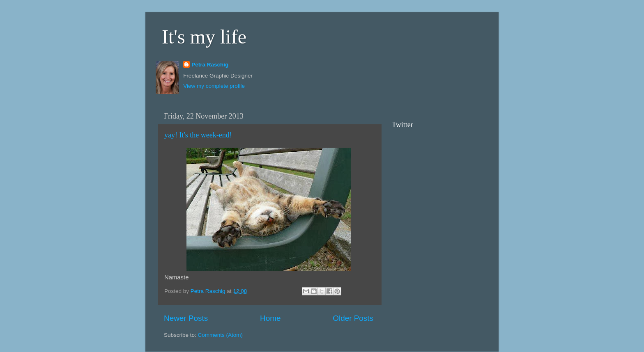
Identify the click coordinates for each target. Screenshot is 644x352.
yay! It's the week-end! (198, 135)
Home (270, 318)
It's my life (204, 37)
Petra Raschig (210, 65)
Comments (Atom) (221, 335)
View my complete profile (214, 86)
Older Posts (353, 318)
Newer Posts (186, 318)
